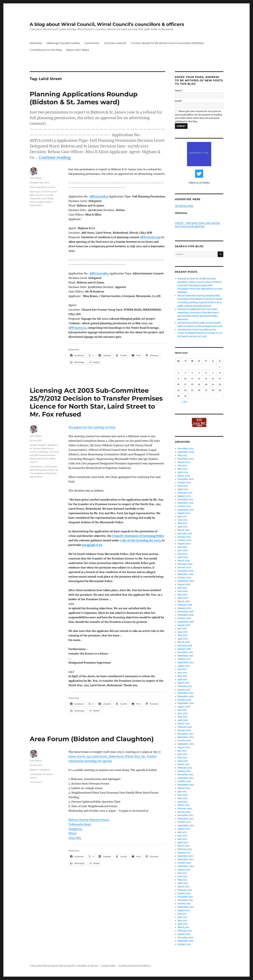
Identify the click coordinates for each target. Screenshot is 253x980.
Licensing (42, 452)
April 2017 (183, 680)
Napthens (40, 473)
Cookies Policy (108, 966)
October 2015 (184, 741)
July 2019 (182, 588)
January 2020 (184, 567)
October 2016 (184, 700)
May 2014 (182, 798)
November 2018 (185, 615)
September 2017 (186, 663)
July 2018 (182, 629)
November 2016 (186, 696)
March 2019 (184, 601)
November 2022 (186, 479)
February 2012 (185, 890)
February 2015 (185, 768)
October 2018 (184, 618)
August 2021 (184, 513)
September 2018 (186, 622)
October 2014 (184, 781)
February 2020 (185, 564)
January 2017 (184, 690)
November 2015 (185, 737)
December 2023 (185, 459)
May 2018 (182, 635)
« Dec (185, 402)
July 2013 (182, 832)
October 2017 (184, 659)
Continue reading (55, 157)
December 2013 (185, 815)
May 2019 (182, 595)
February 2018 (185, 646)
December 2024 (186, 449)
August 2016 (184, 707)
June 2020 (183, 550)
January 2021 (184, 537)
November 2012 (185, 859)
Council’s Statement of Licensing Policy (138, 536)
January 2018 (184, 649)
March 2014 (184, 805)
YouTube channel (115, 43)
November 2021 (185, 503)
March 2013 (183, 846)
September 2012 (186, 866)
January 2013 (184, 853)
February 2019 (185, 605)
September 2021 (186, 510)
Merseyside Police (39, 459)
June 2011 (182, 917)
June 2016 (183, 713)
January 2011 (184, 934)
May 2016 (182, 717)
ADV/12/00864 (99, 273)
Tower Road (36, 205)
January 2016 (184, 730)
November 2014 (185, 778)
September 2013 (186, 826)
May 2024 (182, 455)
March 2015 (184, 764)
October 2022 (184, 483)
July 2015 (182, 751)
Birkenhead (47, 448)
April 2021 (183, 527)
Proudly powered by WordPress (135, 966)
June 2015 (182, 754)
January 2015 (184, 771)
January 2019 (184, 608)
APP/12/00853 (99, 196)
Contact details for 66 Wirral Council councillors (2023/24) (167, 43)
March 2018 (184, 642)
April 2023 (183, 472)
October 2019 (184, 578)
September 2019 (186, 581)
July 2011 (182, 914)
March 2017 (184, 683)
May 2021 (182, 523)
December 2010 (185, 938)
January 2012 (184, 893)
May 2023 (182, 469)
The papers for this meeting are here (92, 427)
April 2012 (183, 883)
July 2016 (182, 710)
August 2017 (184, 666)
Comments (92, 43)
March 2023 (184, 476)
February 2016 (185, 727)
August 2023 (184, 462)
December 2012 (185, 856)
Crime (33, 452)
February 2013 (185, 849)
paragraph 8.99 (92, 545)
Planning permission (41, 202)
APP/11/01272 (77, 328)
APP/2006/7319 (150, 237)
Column (40, 195)
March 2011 (183, 927)
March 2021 (184, 530)
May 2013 (182, 839)
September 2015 (186, 744)
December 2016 (185, 693)
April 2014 (183, 802)
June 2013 (182, 836)
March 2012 (184, 887)
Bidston (43, 445)
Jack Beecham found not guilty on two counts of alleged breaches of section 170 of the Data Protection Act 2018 (200, 333)
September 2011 (186, 907)
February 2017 (185, 686)
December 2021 (185, 500)
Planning (35, 187)
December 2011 (185, 897)
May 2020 (182, 554)
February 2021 (185, 533)
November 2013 (185, 819)
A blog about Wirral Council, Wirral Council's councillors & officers (107, 24)
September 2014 (186, 785)
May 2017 (182, 676)
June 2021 (182, 520)
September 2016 (186, 703)
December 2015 (185, 734)
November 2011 (185, 900)
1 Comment (36, 782)
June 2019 (183, 591)
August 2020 (184, 544)
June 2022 (183, 486)
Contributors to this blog (46, 50)
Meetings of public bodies (63, 43)
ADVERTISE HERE (184, 206)
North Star (51, 473)
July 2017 (182, 669)
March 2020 (184, 561)
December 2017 (185, 652)
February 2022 (185, 493)
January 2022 (184, 496)
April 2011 (182, 924)
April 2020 (183, 557)
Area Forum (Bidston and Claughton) (92, 739)
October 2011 (184, 904)
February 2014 (185, 809)
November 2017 (185, 656)
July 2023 (182, 466)
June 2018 (182, 632)
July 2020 (182, 547)
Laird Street (47, 198)
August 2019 (184, 584)
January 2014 (184, 812)
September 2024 (186, 452)
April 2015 (183, 761)
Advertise (36, 43)
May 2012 (182, 880)
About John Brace (78, 50)
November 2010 (185, 941)
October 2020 (184, 540)
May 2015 (182, 758)
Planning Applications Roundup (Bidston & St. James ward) (84, 98)
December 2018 (185, 612)
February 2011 (185, 931)
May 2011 (182, 921)
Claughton (45, 770)
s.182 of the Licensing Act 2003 (140, 540)
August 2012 (184, 870)
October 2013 (184, 822)
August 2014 (184, 788)
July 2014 (182, 792)
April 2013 (183, 842)
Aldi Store (35, 192)
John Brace (36, 178)
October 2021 (184, 506)
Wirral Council (48, 187)
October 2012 (184, 863)
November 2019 (186, 574)
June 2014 (182, 795)
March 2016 (184, 724)
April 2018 (183, 639)
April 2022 (183, 489)
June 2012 (182, 876)
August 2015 (184, 747)
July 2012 (182, 873)
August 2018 (184, 625)
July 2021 (182, 517)
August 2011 (184, 910)
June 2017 (182, 673)
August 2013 (184, 829)
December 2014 (185, 775)
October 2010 (184, 944)
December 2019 (185, 571)
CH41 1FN (46, 192)
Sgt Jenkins (36, 477)
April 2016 (183, 720)
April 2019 (183, 598)
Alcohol (34, 445)
